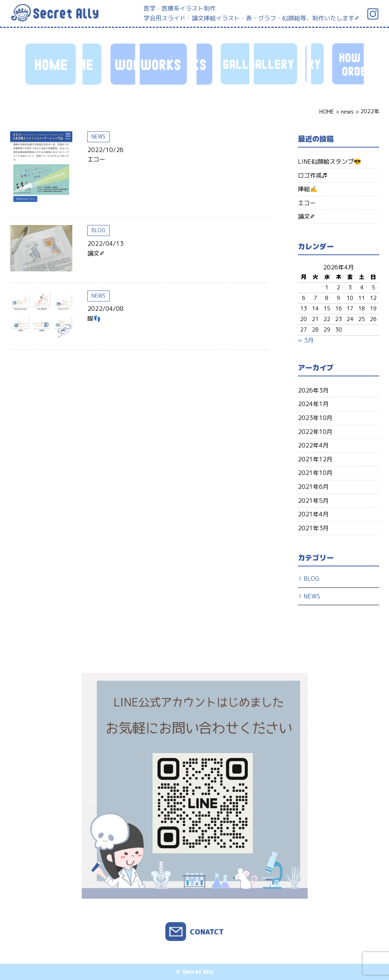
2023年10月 (315, 418)
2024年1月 (313, 404)
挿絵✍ (308, 189)
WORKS (109, 64)
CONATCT (207, 932)
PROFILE (280, 64)
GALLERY (166, 64)
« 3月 (306, 340)
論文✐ (96, 253)
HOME (52, 64)
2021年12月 (315, 459)
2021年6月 (313, 487)
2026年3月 (313, 390)
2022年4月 (313, 445)
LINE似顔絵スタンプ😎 (330, 161)
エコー (96, 159)
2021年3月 (313, 528)
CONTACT (337, 64)
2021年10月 (315, 473)
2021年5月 (313, 501)
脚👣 (94, 318)
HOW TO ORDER (223, 64)
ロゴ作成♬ (313, 175)
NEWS (98, 137)
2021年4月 (313, 514)
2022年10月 (315, 432)
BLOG (98, 230)
